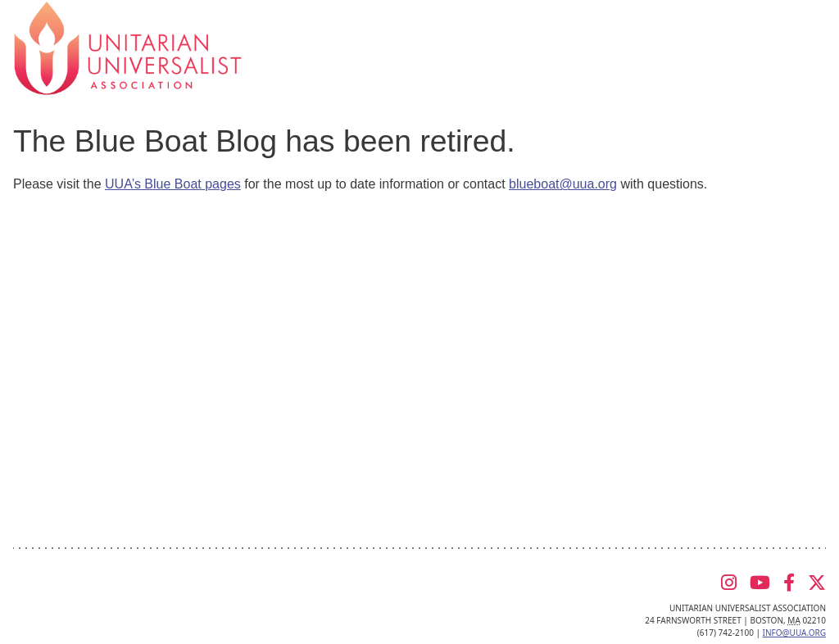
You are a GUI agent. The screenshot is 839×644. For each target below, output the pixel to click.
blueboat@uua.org (563, 184)
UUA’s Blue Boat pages (173, 184)
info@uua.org (794, 633)
